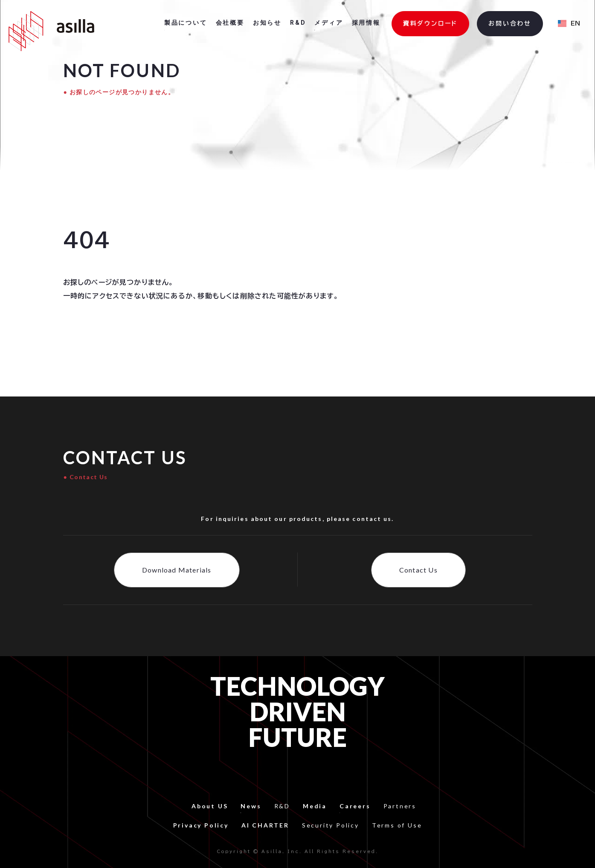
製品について (186, 23)
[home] (51, 31)
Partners (400, 806)
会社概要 (230, 23)
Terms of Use (397, 825)
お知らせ (267, 23)
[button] (569, 24)
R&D (282, 806)
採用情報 (366, 23)
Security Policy (331, 825)
